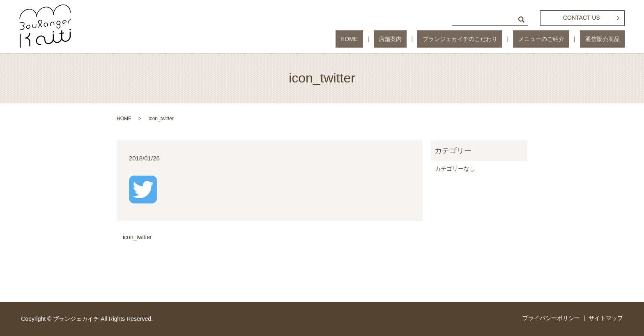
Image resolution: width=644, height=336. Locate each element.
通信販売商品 (607, 39)
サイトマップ (606, 318)
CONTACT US (582, 18)
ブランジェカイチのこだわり (485, 39)
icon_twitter (137, 237)
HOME (395, 39)
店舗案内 (426, 39)
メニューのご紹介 (557, 39)
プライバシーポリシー (551, 318)
